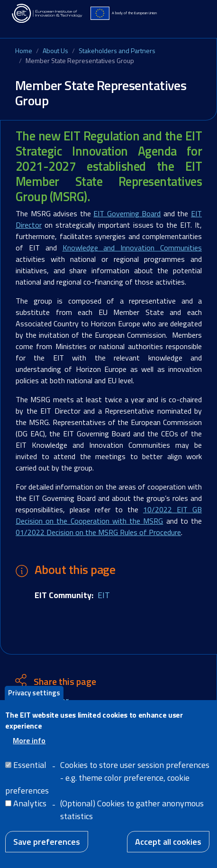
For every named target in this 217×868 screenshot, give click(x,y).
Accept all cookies (168, 849)
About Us (55, 51)
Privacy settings (34, 700)
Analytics (30, 811)
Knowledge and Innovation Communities (132, 248)
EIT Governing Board (127, 213)
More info (29, 748)
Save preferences (47, 849)
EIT (104, 595)
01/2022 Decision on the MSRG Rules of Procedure (98, 532)
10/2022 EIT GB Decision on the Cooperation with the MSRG (109, 515)
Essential (30, 772)
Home (24, 51)
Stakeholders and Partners (117, 51)
